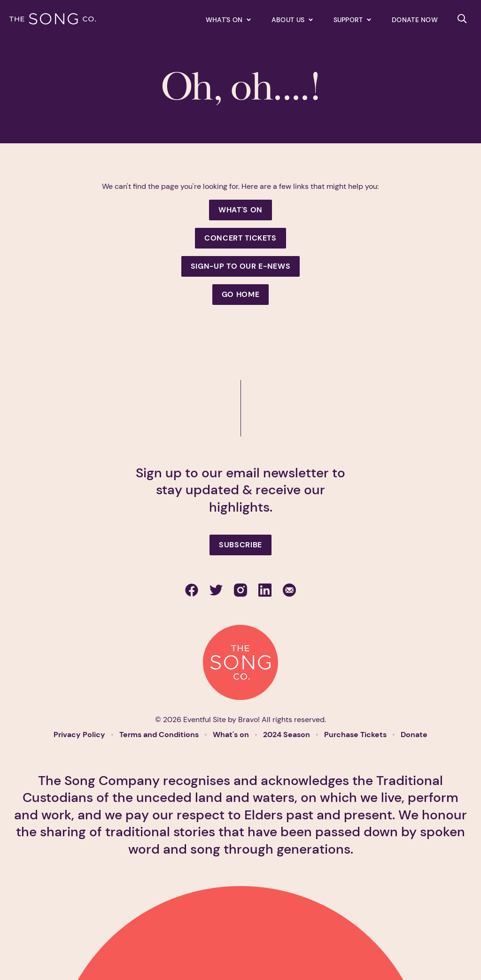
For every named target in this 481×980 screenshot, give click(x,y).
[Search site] (462, 19)
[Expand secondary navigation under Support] (352, 19)
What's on (232, 735)
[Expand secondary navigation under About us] (292, 19)
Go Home (240, 294)
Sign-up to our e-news (240, 266)
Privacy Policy (80, 735)
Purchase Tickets (356, 735)
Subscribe (240, 545)
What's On (240, 210)
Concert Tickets (240, 238)
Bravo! (249, 719)
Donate (414, 735)
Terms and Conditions (160, 735)
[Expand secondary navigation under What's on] (228, 19)
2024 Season (287, 735)
